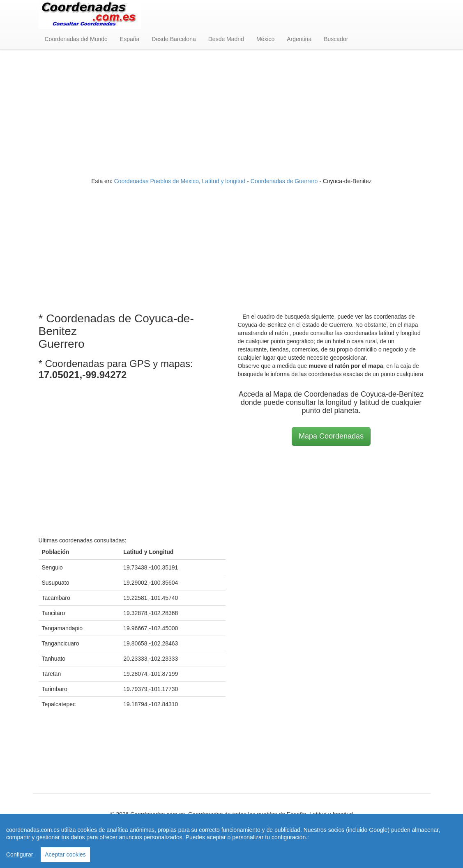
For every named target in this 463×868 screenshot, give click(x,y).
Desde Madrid (226, 39)
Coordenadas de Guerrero (284, 181)
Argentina (299, 39)
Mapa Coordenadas (331, 436)
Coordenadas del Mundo (76, 39)
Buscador (336, 39)
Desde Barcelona (174, 39)
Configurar (20, 854)
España (130, 39)
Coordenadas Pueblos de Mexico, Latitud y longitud (180, 181)
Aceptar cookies (65, 854)
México (265, 39)
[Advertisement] (232, 115)
